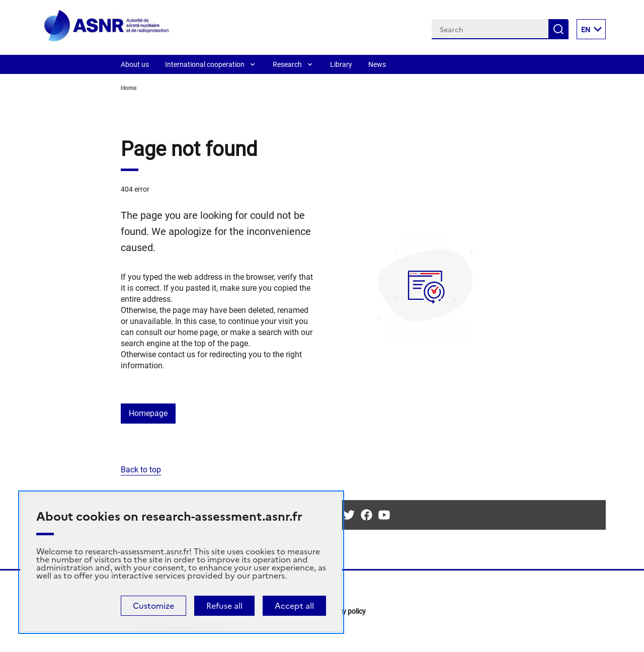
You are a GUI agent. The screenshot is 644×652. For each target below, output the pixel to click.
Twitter (349, 515)
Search (558, 29)
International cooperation (205, 64)
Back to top (141, 470)
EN (593, 29)
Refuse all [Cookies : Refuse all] (224, 606)
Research (287, 64)
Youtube (384, 515)
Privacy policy (344, 611)
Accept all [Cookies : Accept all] (294, 606)
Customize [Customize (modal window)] (153, 606)
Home (129, 88)
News (377, 64)
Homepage (148, 413)
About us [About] (135, 64)
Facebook (367, 515)
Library (341, 64)
